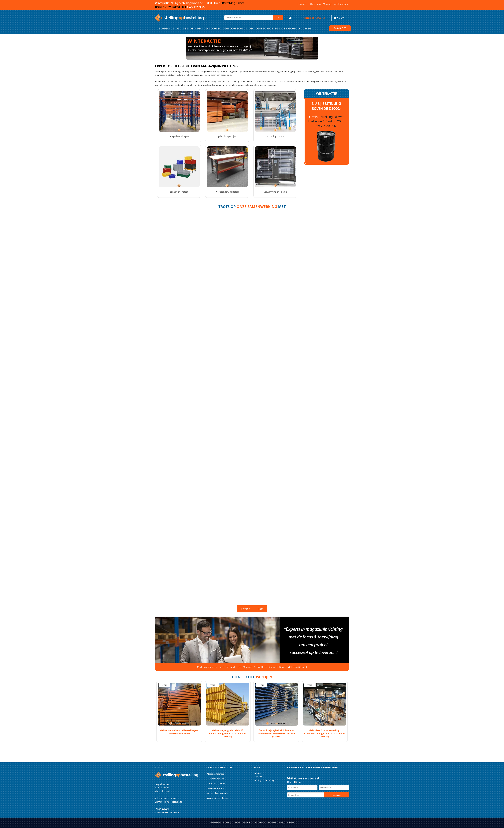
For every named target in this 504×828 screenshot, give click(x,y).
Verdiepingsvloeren (217, 29)
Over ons (315, 4)
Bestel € (340, 28)
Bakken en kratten (242, 29)
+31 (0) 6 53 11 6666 (168, 798)
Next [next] (261, 609)
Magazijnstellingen (168, 29)
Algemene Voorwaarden (219, 823)
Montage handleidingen (335, 4)
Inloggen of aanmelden (314, 18)
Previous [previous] (245, 609)
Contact (302, 4)
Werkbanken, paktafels (269, 29)
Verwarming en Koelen (298, 29)
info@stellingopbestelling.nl (170, 802)
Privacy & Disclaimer (286, 823)
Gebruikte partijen (192, 29)
